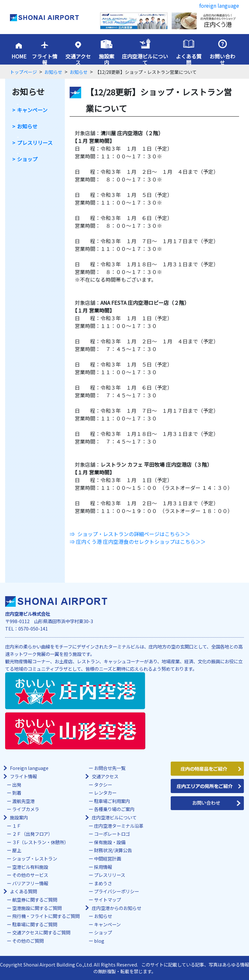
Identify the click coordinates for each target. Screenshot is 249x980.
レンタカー (105, 793)
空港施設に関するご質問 (37, 908)
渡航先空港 (23, 801)
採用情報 (103, 867)
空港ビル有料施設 (30, 867)
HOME (19, 56)
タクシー (103, 785)
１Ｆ (17, 826)
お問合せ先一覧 (110, 768)
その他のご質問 (28, 941)
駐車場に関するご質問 (35, 924)
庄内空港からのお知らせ (116, 908)
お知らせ (53, 72)
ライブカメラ (26, 809)
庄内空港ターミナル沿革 (119, 826)
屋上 (17, 850)
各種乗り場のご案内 (114, 809)
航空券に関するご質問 (35, 900)
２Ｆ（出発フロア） (32, 834)
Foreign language (29, 768)
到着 (17, 793)
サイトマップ (107, 900)
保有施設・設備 (110, 842)
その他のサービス (30, 875)
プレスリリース (35, 143)
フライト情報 (45, 59)
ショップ (27, 159)
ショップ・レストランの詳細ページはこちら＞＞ (134, 534)
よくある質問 (189, 59)
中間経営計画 (107, 858)
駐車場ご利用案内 (112, 801)
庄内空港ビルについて (145, 59)
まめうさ (103, 883)
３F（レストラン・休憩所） (40, 842)
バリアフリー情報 (30, 883)
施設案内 (107, 59)
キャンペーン (32, 110)
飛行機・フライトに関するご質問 (46, 916)
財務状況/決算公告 (113, 850)
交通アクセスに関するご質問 (41, 932)
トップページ (23, 72)
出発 (17, 785)
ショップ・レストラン (35, 858)
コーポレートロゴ (112, 834)
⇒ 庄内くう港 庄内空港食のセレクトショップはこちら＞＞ (138, 542)
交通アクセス (78, 59)
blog (99, 941)
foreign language (219, 5)
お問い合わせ (222, 59)
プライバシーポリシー (116, 891)
